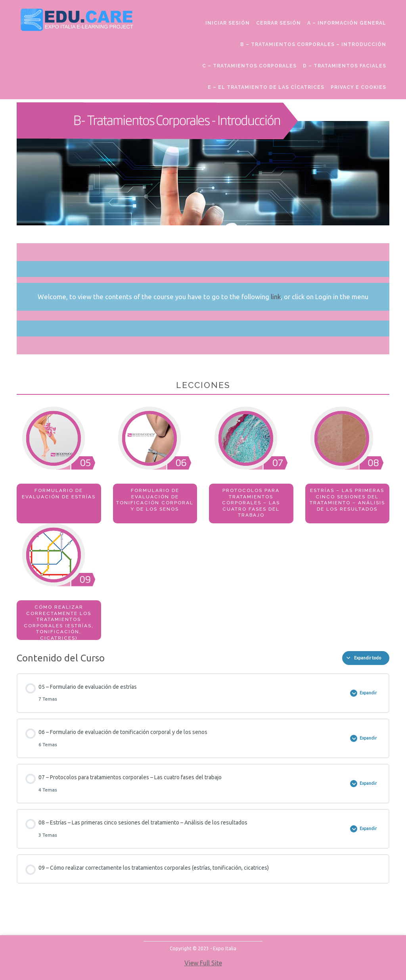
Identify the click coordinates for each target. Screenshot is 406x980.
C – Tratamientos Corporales (249, 66)
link (276, 297)
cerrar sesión (279, 23)
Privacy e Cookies (358, 87)
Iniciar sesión (228, 23)
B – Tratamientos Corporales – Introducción (313, 44)
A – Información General (347, 23)
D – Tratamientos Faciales (345, 66)
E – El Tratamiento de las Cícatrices (266, 87)
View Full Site (203, 963)
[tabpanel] (203, 371)
